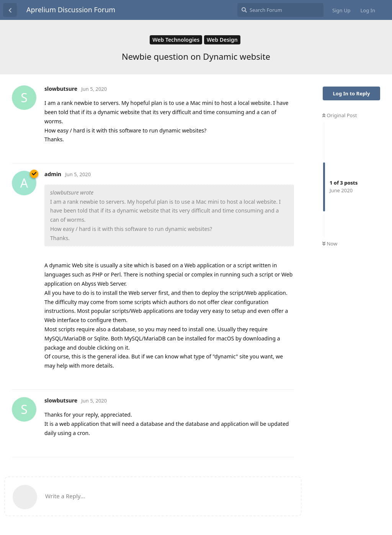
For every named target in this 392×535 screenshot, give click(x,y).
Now (330, 244)
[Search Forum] (280, 10)
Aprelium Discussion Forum (71, 10)
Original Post (340, 115)
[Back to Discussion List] (10, 10)
